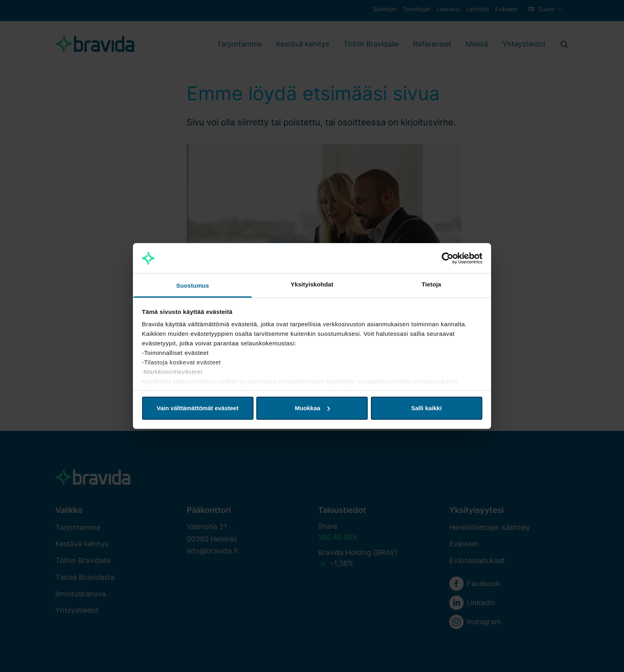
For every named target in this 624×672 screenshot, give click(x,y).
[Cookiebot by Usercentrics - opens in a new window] (448, 258)
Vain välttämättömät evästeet (198, 408)
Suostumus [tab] (193, 285)
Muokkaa (312, 408)
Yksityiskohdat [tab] (312, 284)
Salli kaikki (426, 408)
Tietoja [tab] (432, 284)
